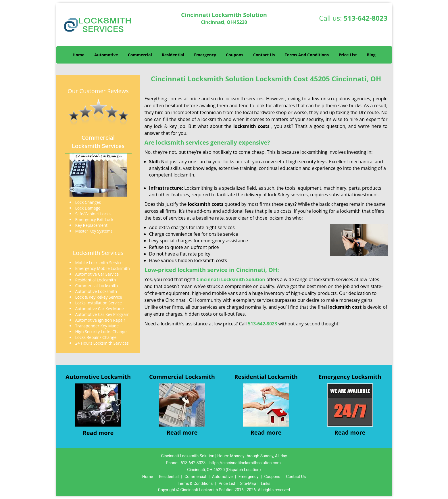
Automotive (106, 55)
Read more (98, 433)
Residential (173, 55)
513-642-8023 (366, 18)
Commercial (140, 55)
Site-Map (248, 483)
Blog (371, 55)
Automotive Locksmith (98, 377)
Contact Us (264, 55)
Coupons (234, 55)
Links (266, 483)
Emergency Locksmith (350, 377)
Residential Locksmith (266, 377)
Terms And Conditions (307, 55)
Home (78, 55)
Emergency (205, 55)
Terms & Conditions (195, 483)
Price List (348, 55)
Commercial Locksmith (182, 377)
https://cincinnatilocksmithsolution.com (245, 463)
